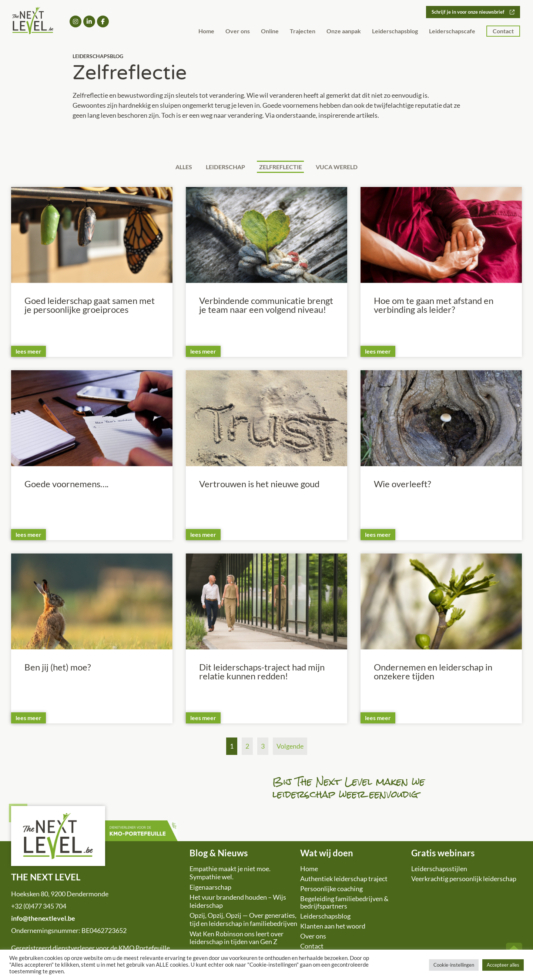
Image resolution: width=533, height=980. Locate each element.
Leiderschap (224, 167)
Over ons (238, 31)
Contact (503, 31)
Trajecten (303, 31)
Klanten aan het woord (333, 927)
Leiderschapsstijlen (439, 870)
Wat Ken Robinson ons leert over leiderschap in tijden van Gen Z (237, 939)
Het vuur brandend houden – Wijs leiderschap (238, 902)
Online (270, 31)
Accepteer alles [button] (503, 965)
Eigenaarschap (210, 888)
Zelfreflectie (282, 167)
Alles (179, 167)
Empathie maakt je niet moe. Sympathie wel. (230, 874)
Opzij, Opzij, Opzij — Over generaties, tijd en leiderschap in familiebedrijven (243, 920)
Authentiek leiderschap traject (344, 880)
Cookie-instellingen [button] (454, 965)
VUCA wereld (342, 167)
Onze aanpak (344, 31)
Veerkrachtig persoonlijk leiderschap (464, 880)
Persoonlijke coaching (331, 890)
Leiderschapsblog (395, 31)
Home (206, 31)
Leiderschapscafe (452, 31)
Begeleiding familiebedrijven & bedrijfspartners (344, 903)
